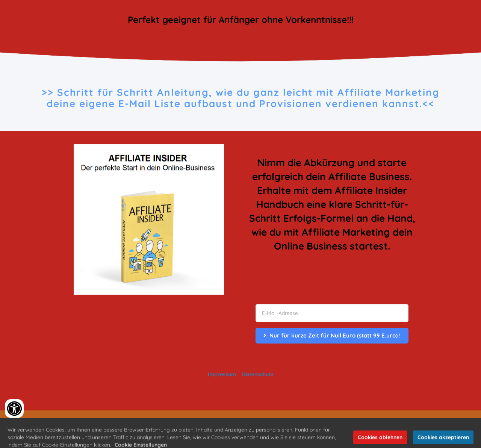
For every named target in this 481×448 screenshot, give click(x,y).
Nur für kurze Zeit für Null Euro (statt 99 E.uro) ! (332, 335)
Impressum (222, 374)
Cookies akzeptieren (443, 441)
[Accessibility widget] (14, 409)
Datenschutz (258, 374)
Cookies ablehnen (380, 441)
